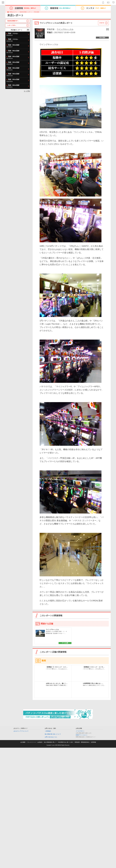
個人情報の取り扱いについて (53, 734)
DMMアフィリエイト (82, 735)
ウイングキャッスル (65, 29)
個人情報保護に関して (50, 742)
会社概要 (23, 742)
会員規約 (40, 742)
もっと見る (27, 91)
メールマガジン (80, 731)
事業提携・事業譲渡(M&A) (82, 742)
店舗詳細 (102, 23)
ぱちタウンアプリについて (21, 731)
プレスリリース (31, 742)
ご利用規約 (48, 731)
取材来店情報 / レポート (26, 12)
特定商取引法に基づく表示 (66, 742)
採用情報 (94, 742)
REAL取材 (37, 12)
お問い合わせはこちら (51, 737)
